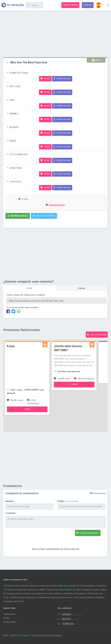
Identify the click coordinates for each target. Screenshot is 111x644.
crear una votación (63, 590)
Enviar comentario (88, 533)
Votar (45, 78)
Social (29, 288)
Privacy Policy (10, 622)
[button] (100, 5)
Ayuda (6, 618)
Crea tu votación (97, 334)
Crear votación (70, 5)
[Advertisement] (56, 34)
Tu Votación (9, 586)
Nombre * (10, 501)
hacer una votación (67, 586)
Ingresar (88, 5)
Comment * (11, 513)
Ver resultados (18, 216)
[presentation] (27, 535)
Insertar (82, 288)
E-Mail (68, 501)
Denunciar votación (55, 205)
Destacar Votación (44, 216)
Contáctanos (10, 614)
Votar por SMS (62, 78)
